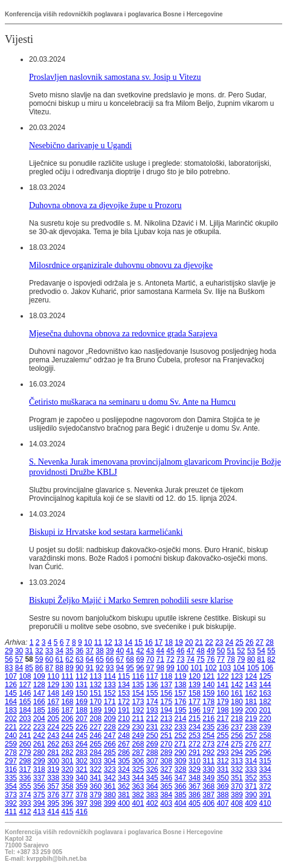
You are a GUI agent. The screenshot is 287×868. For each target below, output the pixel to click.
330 (208, 769)
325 (138, 769)
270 (166, 744)
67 (120, 659)
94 (120, 668)
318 (39, 769)
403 (166, 803)
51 (231, 651)
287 (138, 752)
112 (82, 676)
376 (53, 795)
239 (265, 727)
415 (68, 812)
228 (110, 727)
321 (82, 769)
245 (82, 736)
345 (152, 778)
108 (25, 676)
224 (53, 727)
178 (208, 702)
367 (195, 786)
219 (251, 719)
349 (208, 778)
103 (225, 668)
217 (223, 719)
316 (11, 769)
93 (110, 668)
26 (249, 642)
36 (79, 651)
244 (68, 736)
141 (223, 685)
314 (251, 761)
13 (118, 642)
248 (124, 736)
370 (237, 786)
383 (152, 795)
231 (152, 727)
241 (25, 736)
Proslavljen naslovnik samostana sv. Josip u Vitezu (115, 77)
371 (251, 786)
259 (11, 744)
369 (223, 786)
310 (195, 761)
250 (152, 736)
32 (39, 651)
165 (25, 702)
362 (124, 786)
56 (9, 659)
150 (82, 693)
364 (152, 786)
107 (11, 676)
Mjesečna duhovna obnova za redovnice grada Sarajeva (123, 333)
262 (53, 744)
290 (181, 752)
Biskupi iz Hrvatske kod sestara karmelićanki (106, 532)
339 (68, 778)
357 (53, 786)
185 (39, 710)
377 (68, 795)
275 (237, 744)
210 (124, 719)
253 (195, 736)
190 (110, 710)
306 (138, 761)
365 (166, 786)
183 (11, 710)
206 (68, 719)
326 (152, 769)
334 (265, 769)
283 (82, 752)
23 (219, 642)
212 (152, 719)
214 (181, 719)
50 (221, 651)
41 (130, 651)
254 (208, 736)
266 (110, 744)
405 (195, 803)
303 (95, 761)
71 (160, 659)
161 (237, 693)
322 (95, 769)
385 (181, 795)
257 (251, 736)
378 (82, 795)
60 (49, 659)
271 (181, 744)
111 (68, 676)
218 (237, 719)
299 (39, 761)
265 (95, 744)
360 (95, 786)
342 (110, 778)
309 (181, 761)
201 (265, 710)
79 (241, 659)
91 (90, 668)
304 (110, 761)
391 (265, 795)
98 (160, 668)
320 (68, 769)
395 (53, 803)
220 (265, 719)
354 (11, 786)
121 (208, 676)
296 (265, 752)
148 (53, 693)
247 (110, 736)
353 (265, 778)
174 (152, 702)
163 (265, 693)
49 (211, 651)
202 (11, 719)
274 (223, 744)
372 (265, 786)
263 (68, 744)
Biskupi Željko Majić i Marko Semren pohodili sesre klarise (131, 600)
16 (148, 642)
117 (152, 676)
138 (181, 685)
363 (138, 786)
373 (11, 795)
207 (82, 719)
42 (140, 651)
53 (251, 651)
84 (19, 668)
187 (68, 710)
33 (49, 651)
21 (199, 642)
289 (166, 752)
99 (170, 668)
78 (231, 659)
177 (195, 702)
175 (166, 702)
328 (181, 769)
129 (53, 685)
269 (152, 744)
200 (251, 710)
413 (39, 812)
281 (53, 752)
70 (150, 659)
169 (82, 702)
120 (195, 676)
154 (138, 693)
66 (110, 659)
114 (110, 676)
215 (195, 719)
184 (25, 710)
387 (208, 795)
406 (208, 803)
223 (39, 727)
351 (237, 778)
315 (265, 761)
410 (265, 803)
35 (69, 651)
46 (180, 651)
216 (208, 719)
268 (138, 744)
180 (237, 702)
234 (195, 727)
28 (270, 642)
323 (110, 769)
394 (39, 803)
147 (39, 693)
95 (130, 668)
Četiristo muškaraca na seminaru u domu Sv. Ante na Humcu (132, 402)
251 (166, 736)
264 (82, 744)
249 (138, 736)
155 (152, 693)
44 (160, 651)
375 (39, 795)
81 (261, 659)
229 (124, 727)
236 (223, 727)
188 (82, 710)
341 (95, 778)
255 (223, 736)
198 (223, 710)
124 (251, 676)
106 (267, 668)
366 (181, 786)
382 (138, 795)
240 (11, 736)
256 (237, 736)
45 (170, 651)
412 (25, 812)
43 (150, 651)
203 (25, 719)
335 (11, 778)
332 (237, 769)
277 (265, 744)
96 (140, 668)
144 (265, 685)
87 (49, 668)
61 (60, 659)
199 (237, 710)
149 (68, 693)
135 (138, 685)
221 (11, 727)
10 (88, 642)
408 (237, 803)
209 (110, 719)
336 (25, 778)
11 (98, 642)
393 (25, 803)
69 (140, 659)
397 (82, 803)
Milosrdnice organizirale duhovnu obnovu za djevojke (121, 265)
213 (166, 719)
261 (39, 744)
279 (25, 752)
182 (265, 702)
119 (181, 676)
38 (99, 651)
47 (191, 651)
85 (29, 668)
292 (208, 752)
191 (124, 710)
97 (150, 668)
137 (166, 685)
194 (166, 710)
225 (68, 727)
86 (39, 668)
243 (53, 736)
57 (19, 659)
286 (124, 752)
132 (95, 685)
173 (138, 702)
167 (53, 702)
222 (25, 727)
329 (195, 769)
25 (240, 642)
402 (152, 803)
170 (95, 702)
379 (95, 795)
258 (265, 736)
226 (82, 727)
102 (211, 668)
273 (208, 744)
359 (82, 786)
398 (95, 803)
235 (208, 727)
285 (110, 752)
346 (166, 778)
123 (237, 676)
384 (166, 795)
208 (95, 719)
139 (195, 685)
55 (271, 651)
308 (166, 761)
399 (110, 803)
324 (124, 769)
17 (159, 642)
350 (223, 778)
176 (181, 702)
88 (60, 668)
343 (124, 778)
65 (99, 659)
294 (237, 752)
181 (251, 702)
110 (53, 676)
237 (237, 727)
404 (181, 803)
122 (223, 676)
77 (221, 659)
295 (251, 752)
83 (9, 668)
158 (195, 693)
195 (181, 710)
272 (195, 744)
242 (39, 736)
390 (251, 795)
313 (237, 761)
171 (110, 702)
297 (11, 761)
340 (82, 778)
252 (181, 736)
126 (11, 685)
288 (152, 752)
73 (180, 659)
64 (90, 659)
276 (251, 744)
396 (68, 803)
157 (181, 693)
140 (208, 685)
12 (108, 642)
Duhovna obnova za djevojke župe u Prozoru (105, 205)
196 (195, 710)
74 (191, 659)
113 (95, 676)
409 (251, 803)
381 (124, 795)
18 (169, 642)
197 (208, 710)
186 (53, 710)
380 (110, 795)
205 (53, 719)
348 (195, 778)
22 (209, 642)
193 (152, 710)
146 (25, 693)
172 (124, 702)
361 (110, 786)
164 (11, 702)
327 (166, 769)
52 (241, 651)
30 (19, 651)
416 (82, 812)
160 (223, 693)
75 (200, 659)
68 (130, 659)
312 (223, 761)
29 (9, 651)
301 (68, 761)
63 (79, 659)
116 (138, 676)
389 (237, 795)
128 (39, 685)
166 (39, 702)
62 (69, 659)
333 (251, 769)
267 (124, 744)
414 (53, 812)
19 (179, 642)
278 (11, 752)
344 (138, 778)
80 (251, 659)
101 (196, 668)
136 (152, 685)
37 (90, 651)
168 (68, 702)
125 (265, 676)
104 (239, 668)
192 (138, 710)
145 (11, 693)
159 (208, 693)
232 (166, 727)
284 (95, 752)
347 (181, 778)
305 (124, 761)
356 (39, 786)
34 (60, 651)
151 (95, 693)
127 (25, 685)
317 (25, 769)
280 (39, 752)
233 (181, 727)
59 (39, 659)
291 (195, 752)
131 (82, 685)
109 (39, 676)
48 (200, 651)
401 (138, 803)
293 (223, 752)
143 (251, 685)
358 (68, 786)
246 (95, 736)
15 (139, 642)
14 (128, 642)
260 (25, 744)
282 (68, 752)
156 (166, 693)
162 (251, 693)
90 (79, 668)
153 (124, 693)
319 (53, 769)
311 (208, 761)
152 (110, 693)
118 (166, 676)
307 (152, 761)
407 (223, 803)
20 (189, 642)
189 (95, 710)
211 (138, 719)
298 (25, 761)
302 (82, 761)
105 (253, 668)
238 (251, 727)
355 (25, 786)
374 (25, 795)
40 (120, 651)
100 (182, 668)
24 (229, 642)
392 (11, 803)
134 (124, 685)
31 (29, 651)
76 (211, 659)
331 (223, 769)
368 (208, 786)
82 (271, 659)
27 (260, 642)
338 (53, 778)
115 (124, 676)
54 (261, 651)
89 (69, 668)
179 (223, 702)
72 (170, 659)
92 (99, 668)
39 (110, 651)
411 (11, 812)
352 (251, 778)
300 (53, 761)
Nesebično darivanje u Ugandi (80, 145)
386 (195, 795)
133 (110, 685)
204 (39, 719)
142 (237, 685)
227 (95, 727)
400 (124, 803)
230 (138, 727)
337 (39, 778)
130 (68, 685)
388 (223, 795)
